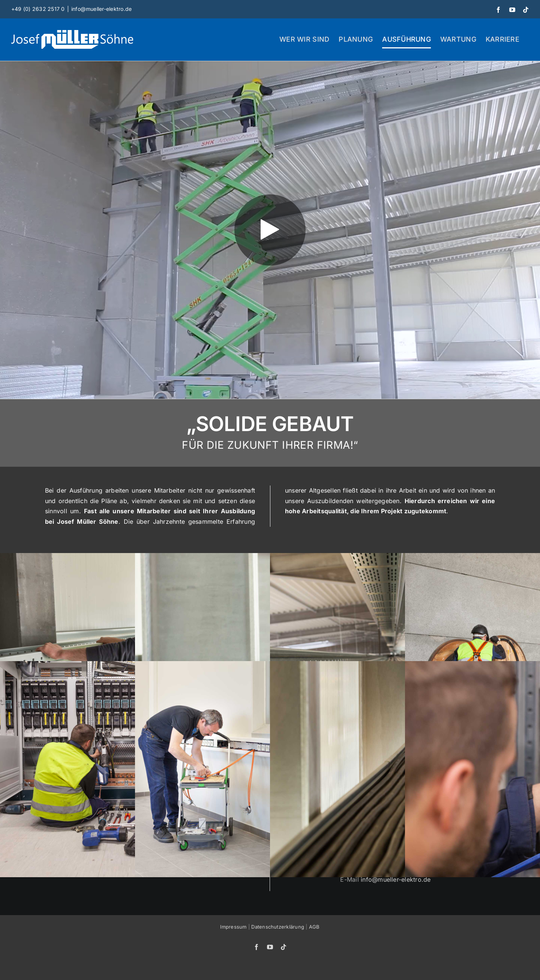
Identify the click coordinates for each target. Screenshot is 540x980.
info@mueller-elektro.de (102, 9)
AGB (314, 927)
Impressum (233, 927)
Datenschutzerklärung (278, 927)
